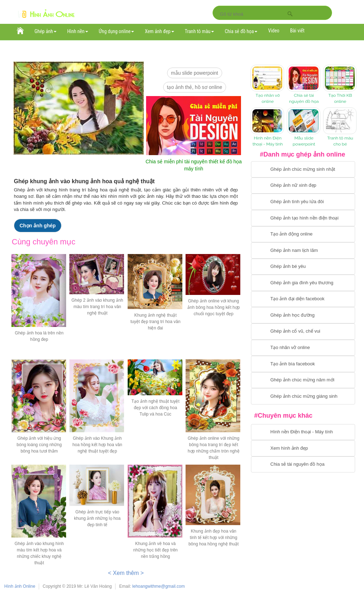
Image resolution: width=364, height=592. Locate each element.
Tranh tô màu (200, 31)
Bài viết (297, 31)
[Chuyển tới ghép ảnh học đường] (303, 315)
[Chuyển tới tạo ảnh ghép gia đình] (303, 283)
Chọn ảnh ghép (38, 226)
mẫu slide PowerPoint (195, 73)
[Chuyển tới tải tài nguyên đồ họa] (303, 465)
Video (274, 31)
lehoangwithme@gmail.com (159, 586)
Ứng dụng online (117, 31)
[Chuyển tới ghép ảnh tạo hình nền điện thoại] (303, 218)
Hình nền (78, 31)
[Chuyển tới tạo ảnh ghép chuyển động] (303, 234)
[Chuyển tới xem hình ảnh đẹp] (303, 448)
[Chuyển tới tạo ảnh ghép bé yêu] (303, 267)
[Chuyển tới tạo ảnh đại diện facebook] (303, 299)
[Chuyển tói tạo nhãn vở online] (303, 348)
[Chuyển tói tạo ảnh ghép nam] (303, 250)
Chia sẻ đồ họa (241, 31)
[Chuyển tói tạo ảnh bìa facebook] (303, 364)
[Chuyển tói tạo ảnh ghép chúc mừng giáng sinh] (303, 396)
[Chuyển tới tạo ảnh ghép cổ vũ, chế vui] (303, 332)
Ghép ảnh (45, 31)
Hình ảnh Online (20, 586)
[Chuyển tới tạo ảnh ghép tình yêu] (303, 202)
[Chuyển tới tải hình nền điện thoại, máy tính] (303, 432)
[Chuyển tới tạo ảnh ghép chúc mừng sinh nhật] (303, 169)
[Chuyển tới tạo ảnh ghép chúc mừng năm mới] (303, 380)
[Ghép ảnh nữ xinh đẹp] (303, 186)
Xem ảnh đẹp (159, 31)
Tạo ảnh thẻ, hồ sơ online (195, 87)
